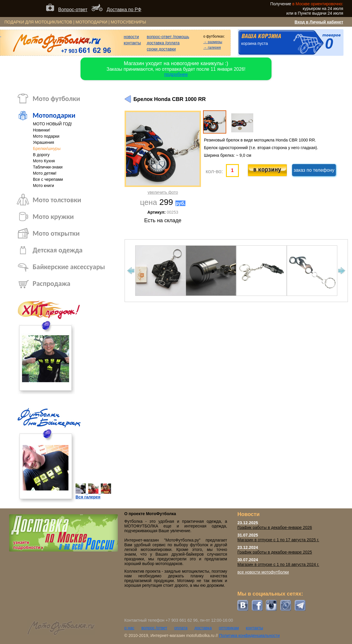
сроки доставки (161, 49)
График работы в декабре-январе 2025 (275, 552)
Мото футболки (56, 98)
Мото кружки (53, 216)
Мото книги (43, 186)
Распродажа (51, 283)
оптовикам (229, 628)
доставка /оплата (163, 43)
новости (131, 37)
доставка (203, 628)
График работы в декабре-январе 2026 (275, 527)
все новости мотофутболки (263, 572)
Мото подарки (46, 136)
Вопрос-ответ (73, 10)
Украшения (43, 142)
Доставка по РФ (124, 10)
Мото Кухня (44, 161)
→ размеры (213, 42)
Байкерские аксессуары (69, 267)
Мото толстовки (57, 200)
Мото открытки (56, 233)
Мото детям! (45, 173)
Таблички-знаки (48, 167)
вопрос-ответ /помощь (168, 37)
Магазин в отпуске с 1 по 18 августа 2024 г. (278, 564)
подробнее (176, 74)
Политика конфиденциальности (249, 635)
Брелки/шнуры (47, 149)
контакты (132, 43)
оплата (181, 628)
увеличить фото (163, 192)
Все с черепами (48, 179)
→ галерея (212, 48)
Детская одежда (58, 250)
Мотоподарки (54, 115)
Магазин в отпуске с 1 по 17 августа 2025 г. (278, 540)
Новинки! (42, 130)
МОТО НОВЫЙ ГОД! (52, 124)
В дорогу (41, 155)
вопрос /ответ (154, 628)
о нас (129, 628)
